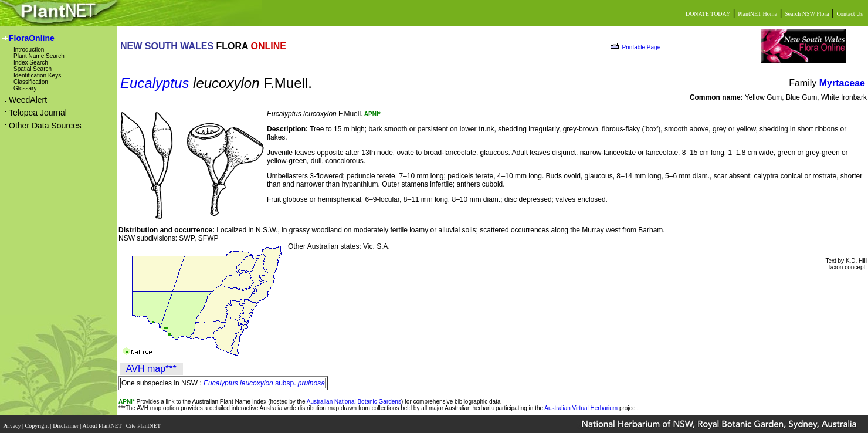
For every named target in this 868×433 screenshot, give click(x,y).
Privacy (13, 423)
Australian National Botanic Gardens (354, 402)
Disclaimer (66, 423)
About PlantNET (103, 423)
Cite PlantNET (144, 423)
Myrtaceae (842, 83)
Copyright (38, 423)
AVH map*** (151, 369)
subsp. (264, 383)
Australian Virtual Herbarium (581, 408)
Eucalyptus (155, 83)
